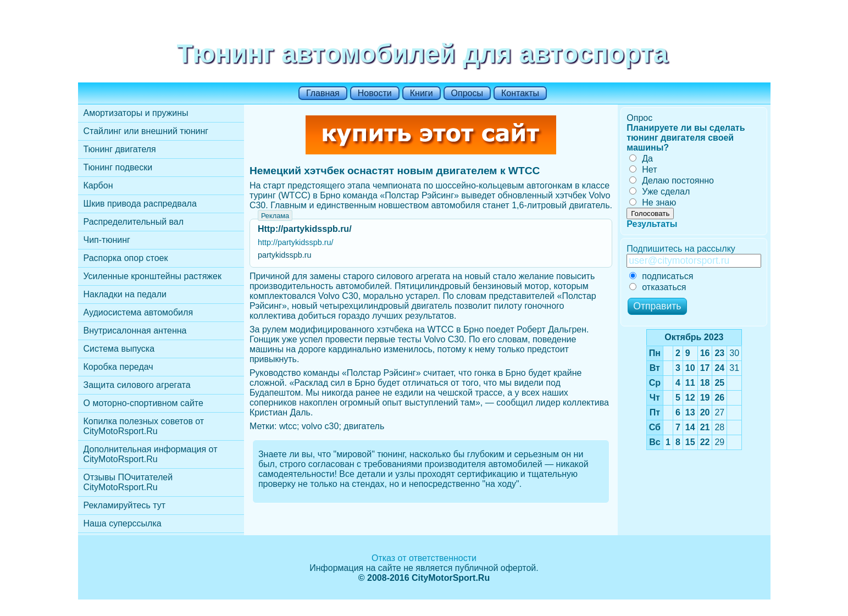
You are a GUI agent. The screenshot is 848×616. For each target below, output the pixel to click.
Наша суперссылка (123, 523)
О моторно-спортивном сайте (143, 403)
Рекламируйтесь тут (125, 505)
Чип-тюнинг (107, 240)
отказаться (658, 287)
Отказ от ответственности (424, 558)
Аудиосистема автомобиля (138, 312)
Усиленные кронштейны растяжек (153, 276)
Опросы (467, 93)
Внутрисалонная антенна (135, 331)
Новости (375, 93)
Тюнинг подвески (118, 167)
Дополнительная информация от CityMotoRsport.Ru (151, 454)
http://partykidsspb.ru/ (296, 242)
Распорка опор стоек (126, 258)
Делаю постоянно (672, 181)
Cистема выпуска (119, 349)
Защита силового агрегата (137, 385)
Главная (323, 93)
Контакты (520, 93)
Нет (643, 170)
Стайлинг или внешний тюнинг (146, 131)
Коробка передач (118, 367)
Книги (422, 93)
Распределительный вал (134, 222)
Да (641, 159)
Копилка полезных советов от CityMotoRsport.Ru (144, 426)
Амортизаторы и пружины (136, 113)
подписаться (661, 276)
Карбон (98, 185)
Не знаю (653, 202)
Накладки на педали (125, 294)
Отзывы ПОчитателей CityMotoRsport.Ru (128, 482)
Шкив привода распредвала (140, 204)
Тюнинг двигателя (120, 149)
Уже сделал (659, 192)
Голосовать (650, 213)
